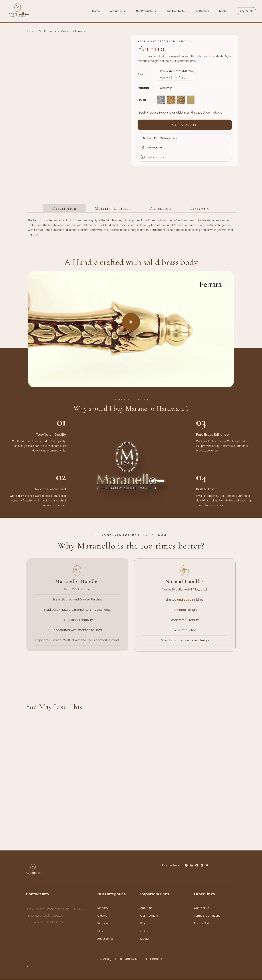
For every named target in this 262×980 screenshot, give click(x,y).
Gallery (145, 931)
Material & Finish (113, 209)
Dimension (160, 209)
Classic (102, 916)
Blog (143, 924)
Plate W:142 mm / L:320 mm (176, 71)
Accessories (105, 939)
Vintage (66, 31)
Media (144, 939)
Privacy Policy (203, 924)
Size (140, 74)
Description (64, 209)
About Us (146, 908)
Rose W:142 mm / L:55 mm (175, 78)
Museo (102, 931)
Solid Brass (165, 88)
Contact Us (201, 908)
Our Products (47, 31)
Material (144, 88)
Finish (142, 100)
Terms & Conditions (207, 916)
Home (30, 31)
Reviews (200, 209)
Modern (103, 908)
